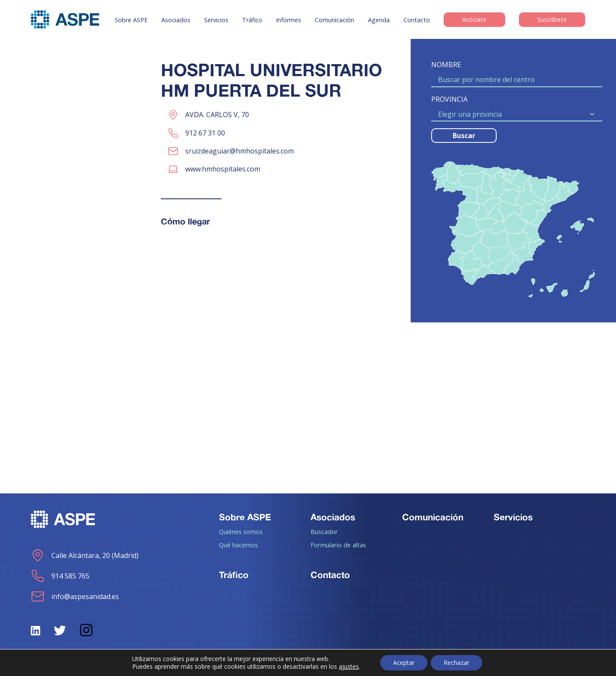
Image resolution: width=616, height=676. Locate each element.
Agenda (379, 20)
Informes (289, 20)
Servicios (216, 20)
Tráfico (252, 20)
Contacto (417, 20)
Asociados (176, 20)
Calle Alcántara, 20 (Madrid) (85, 555)
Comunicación (335, 20)
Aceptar (404, 663)
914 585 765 (60, 576)
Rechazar (456, 663)
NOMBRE (446, 65)
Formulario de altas (338, 545)
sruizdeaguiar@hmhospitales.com (240, 151)
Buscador (324, 531)
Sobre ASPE (131, 20)
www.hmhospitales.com (223, 169)
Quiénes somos (241, 531)
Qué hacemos (238, 545)
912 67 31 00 (205, 133)
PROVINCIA (449, 99)
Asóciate (474, 20)
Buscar (464, 136)
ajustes (349, 667)
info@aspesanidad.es (75, 596)
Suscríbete (552, 20)
